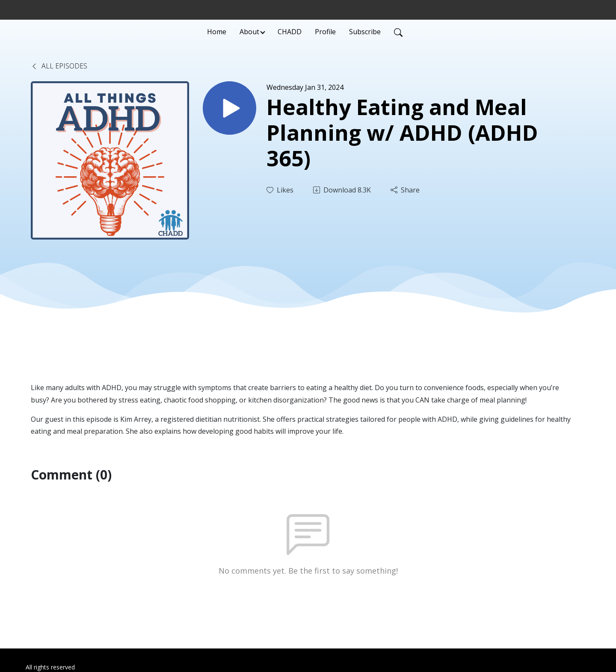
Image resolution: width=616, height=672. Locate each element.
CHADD (290, 32)
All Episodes (59, 66)
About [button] (249, 32)
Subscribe (365, 32)
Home (217, 32)
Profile (325, 32)
